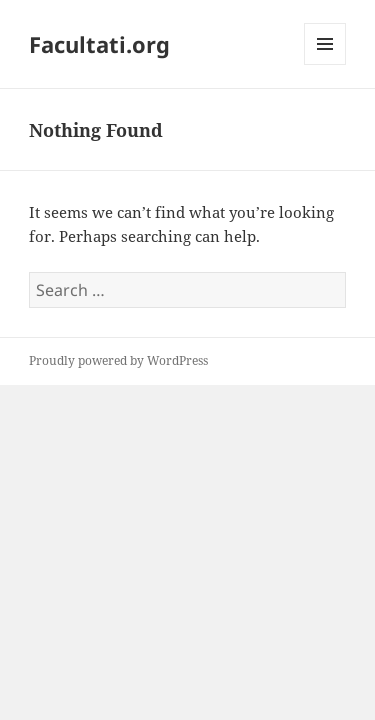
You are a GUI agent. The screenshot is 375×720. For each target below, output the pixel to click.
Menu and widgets (325, 64)
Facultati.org (99, 44)
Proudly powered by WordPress (118, 360)
